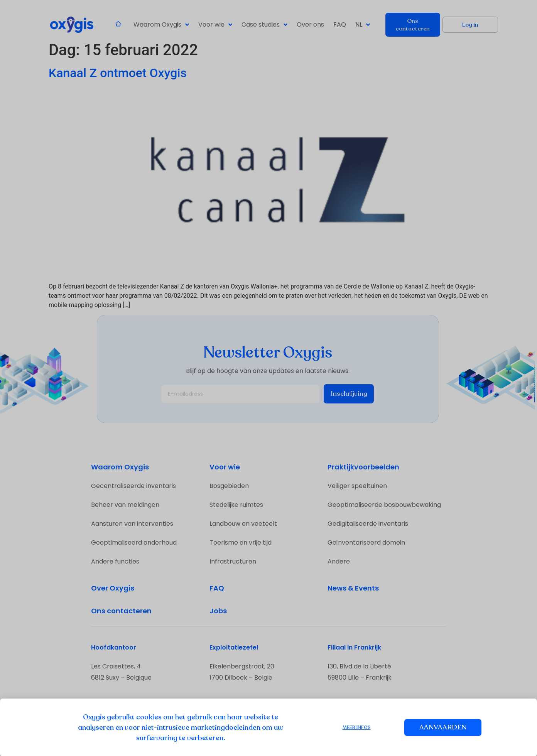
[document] (268, 378)
